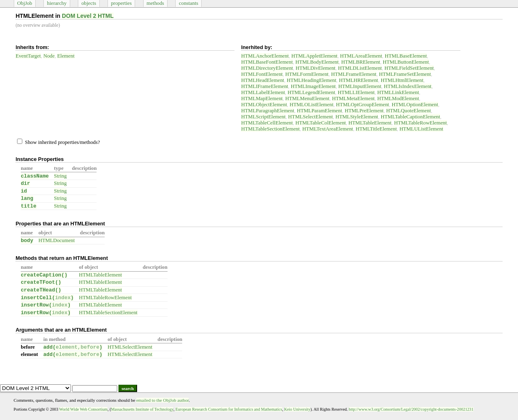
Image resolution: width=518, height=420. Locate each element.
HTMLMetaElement (353, 99)
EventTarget (28, 56)
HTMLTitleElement (376, 129)
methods (155, 3)
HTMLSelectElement (310, 117)
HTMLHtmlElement (402, 80)
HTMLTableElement (370, 123)
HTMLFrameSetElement (405, 74)
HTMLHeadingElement (312, 80)
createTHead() (41, 290)
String (60, 176)
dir (25, 183)
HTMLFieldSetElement (409, 68)
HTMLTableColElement (320, 123)
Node (49, 56)
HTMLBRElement (361, 62)
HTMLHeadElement (262, 80)
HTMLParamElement (320, 111)
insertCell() (47, 298)
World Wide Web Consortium (83, 409)
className (35, 176)
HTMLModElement (398, 99)
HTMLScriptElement (263, 117)
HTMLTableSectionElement (270, 129)
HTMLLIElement (356, 92)
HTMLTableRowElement (420, 123)
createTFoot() (41, 282)
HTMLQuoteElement (408, 111)
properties (121, 3)
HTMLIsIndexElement (407, 86)
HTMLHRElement (358, 80)
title (28, 206)
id (24, 191)
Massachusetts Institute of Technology (142, 409)
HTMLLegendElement (311, 92)
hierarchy (57, 3)
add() (73, 347)
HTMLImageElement (313, 86)
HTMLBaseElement (406, 56)
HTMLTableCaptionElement (411, 117)
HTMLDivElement (316, 68)
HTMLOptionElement (415, 105)
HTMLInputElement (360, 86)
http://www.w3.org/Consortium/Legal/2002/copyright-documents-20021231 (411, 409)
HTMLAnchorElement (265, 56)
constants (189, 3)
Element (66, 56)
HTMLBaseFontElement (267, 62)
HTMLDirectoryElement (267, 68)
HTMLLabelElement (263, 92)
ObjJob (25, 3)
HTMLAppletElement (314, 56)
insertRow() (46, 305)
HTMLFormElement (307, 74)
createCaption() (44, 275)
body (27, 241)
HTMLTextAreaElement (328, 129)
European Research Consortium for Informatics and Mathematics (229, 409)
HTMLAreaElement (361, 56)
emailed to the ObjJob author (162, 400)
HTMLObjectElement (264, 105)
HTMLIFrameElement (264, 86)
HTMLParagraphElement (268, 111)
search (128, 388)
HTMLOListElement (312, 105)
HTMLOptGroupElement (362, 105)
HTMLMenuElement (307, 99)
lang (27, 198)
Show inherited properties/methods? (58, 142)
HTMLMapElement (262, 99)
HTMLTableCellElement (267, 123)
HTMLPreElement (364, 111)
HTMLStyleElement (357, 117)
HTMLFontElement (262, 74)
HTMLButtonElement (406, 62)
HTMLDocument (57, 240)
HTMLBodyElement (317, 62)
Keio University (298, 409)
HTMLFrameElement (354, 74)
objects (89, 3)
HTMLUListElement (421, 129)
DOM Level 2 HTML (88, 16)
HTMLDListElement (360, 68)
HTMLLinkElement (398, 92)
